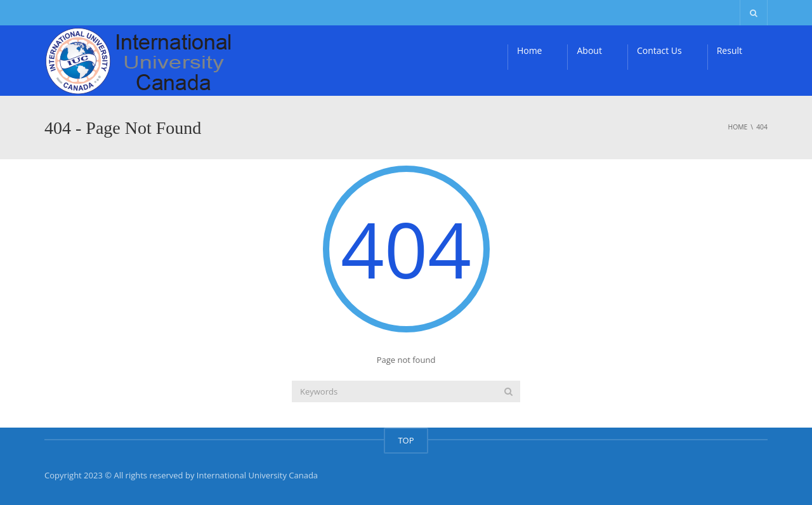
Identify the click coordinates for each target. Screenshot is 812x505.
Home (530, 50)
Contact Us (659, 50)
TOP (406, 440)
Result (730, 50)
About (589, 50)
